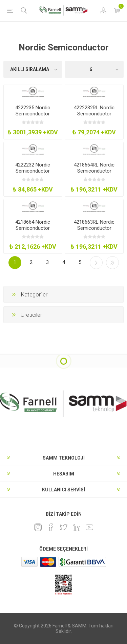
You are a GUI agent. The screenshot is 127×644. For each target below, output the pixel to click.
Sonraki (96, 263)
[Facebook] (51, 527)
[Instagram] (38, 527)
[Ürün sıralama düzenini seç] (33, 69)
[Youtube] (89, 527)
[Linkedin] (77, 527)
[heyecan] (64, 527)
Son (112, 263)
